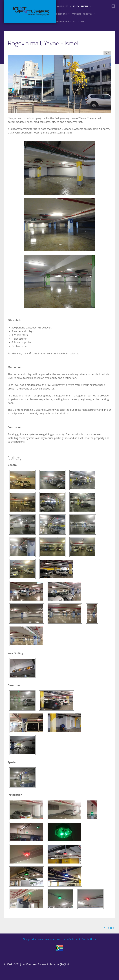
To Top (108, 928)
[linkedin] (113, 6)
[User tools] (107, 53)
